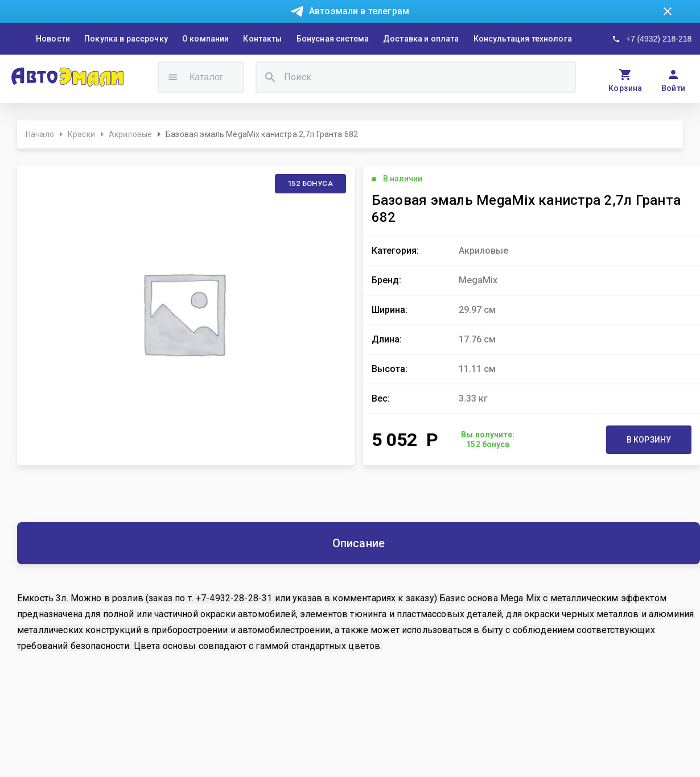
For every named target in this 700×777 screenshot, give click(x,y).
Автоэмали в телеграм (359, 11)
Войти (674, 88)
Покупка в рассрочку (126, 39)
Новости (53, 39)
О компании (206, 39)
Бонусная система (333, 39)
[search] (270, 77)
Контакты (262, 39)
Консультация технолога (523, 39)
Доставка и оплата (421, 39)
